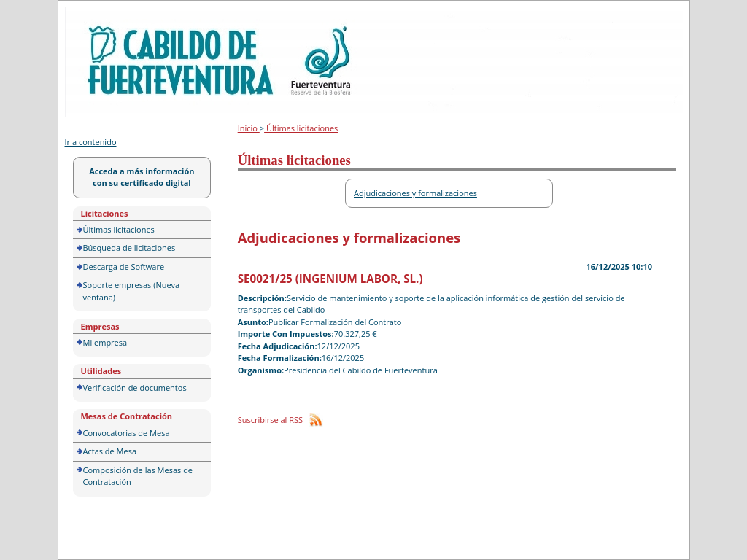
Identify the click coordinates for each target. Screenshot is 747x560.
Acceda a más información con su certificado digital (142, 177)
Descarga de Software (124, 267)
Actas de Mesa (110, 451)
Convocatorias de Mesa (127, 433)
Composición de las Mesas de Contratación (138, 476)
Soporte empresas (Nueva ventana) (132, 291)
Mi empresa (105, 342)
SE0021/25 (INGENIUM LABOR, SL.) (330, 279)
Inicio (249, 128)
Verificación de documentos (135, 388)
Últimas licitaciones (119, 229)
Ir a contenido (91, 142)
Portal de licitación (110, 16)
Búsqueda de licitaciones (129, 248)
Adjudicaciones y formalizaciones (415, 193)
